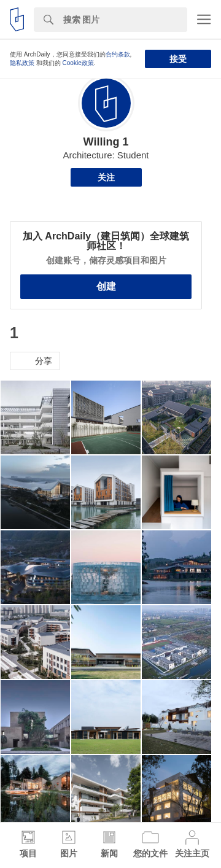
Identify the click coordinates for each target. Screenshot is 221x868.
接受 (178, 59)
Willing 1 (106, 142)
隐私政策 (22, 63)
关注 (106, 177)
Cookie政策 (78, 63)
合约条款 (118, 54)
